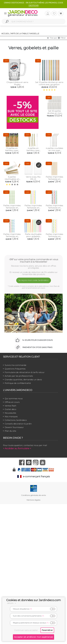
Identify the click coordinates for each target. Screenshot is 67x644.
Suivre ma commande (15, 365)
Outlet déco (10, 409)
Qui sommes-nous (14, 399)
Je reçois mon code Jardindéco (33, 280)
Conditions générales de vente (34, 495)
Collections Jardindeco (16, 420)
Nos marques (11, 417)
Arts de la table (19, 34)
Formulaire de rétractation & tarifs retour (25, 372)
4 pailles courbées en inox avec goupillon (54, 150)
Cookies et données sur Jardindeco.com (33, 600)
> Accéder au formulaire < (17, 448)
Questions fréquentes (15, 369)
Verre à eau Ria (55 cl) (33, 178)
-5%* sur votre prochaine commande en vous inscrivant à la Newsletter (33, 261)
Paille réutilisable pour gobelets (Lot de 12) (33, 236)
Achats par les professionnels (19, 376)
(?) (31, 609)
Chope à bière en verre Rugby (17, 83)
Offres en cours (12, 402)
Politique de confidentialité (18, 383)
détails (12, 603)
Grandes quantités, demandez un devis (23, 380)
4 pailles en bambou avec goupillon (33, 150)
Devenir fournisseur (14, 427)
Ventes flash (10, 406)
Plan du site (10, 431)
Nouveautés (10, 413)
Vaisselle (34, 34)
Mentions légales (33, 500)
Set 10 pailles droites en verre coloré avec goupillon (49, 83)
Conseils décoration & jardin (18, 424)
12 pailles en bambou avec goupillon (12, 150)
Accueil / (6, 34)
